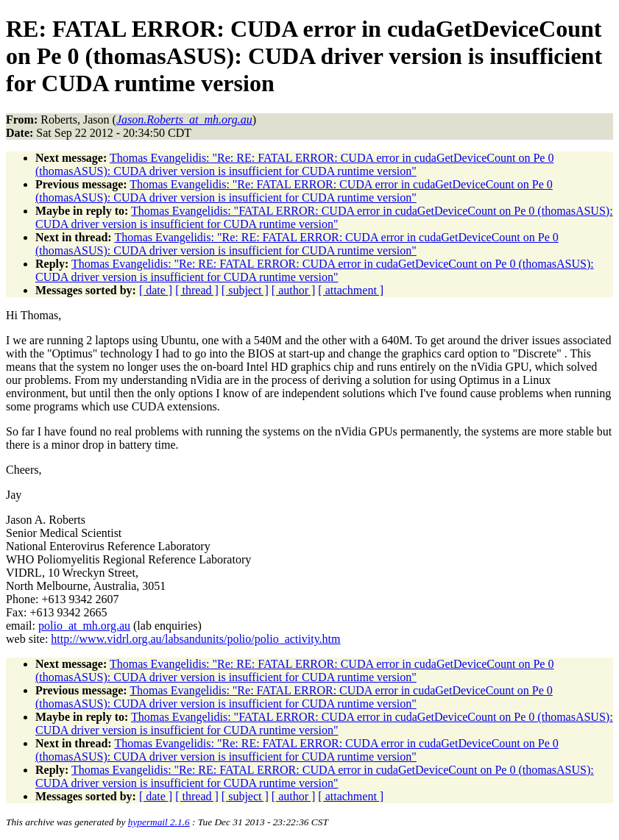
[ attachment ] (351, 290)
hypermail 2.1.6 (159, 822)
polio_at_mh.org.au (84, 626)
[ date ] (156, 290)
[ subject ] (245, 290)
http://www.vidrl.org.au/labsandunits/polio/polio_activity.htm (195, 639)
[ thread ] (197, 290)
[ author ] (294, 290)
